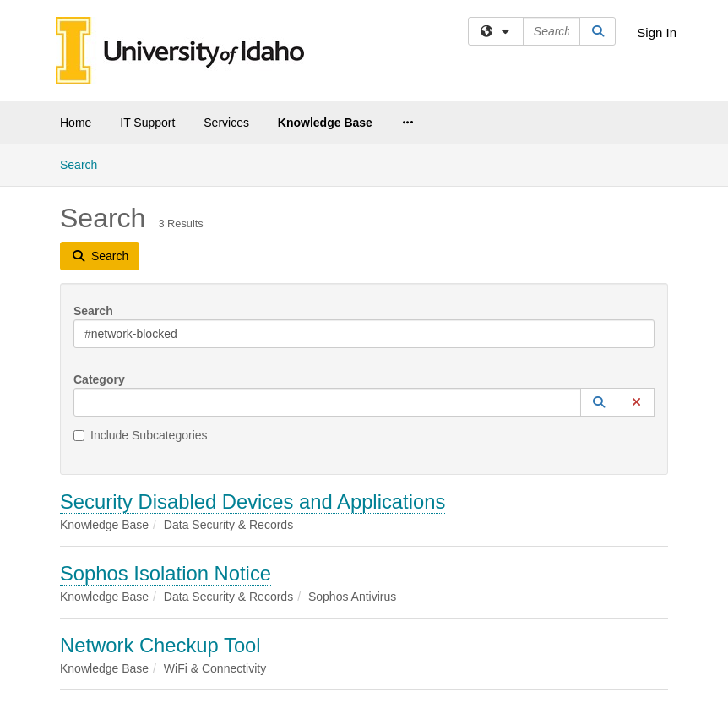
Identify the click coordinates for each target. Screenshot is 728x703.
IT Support (147, 123)
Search (85, 163)
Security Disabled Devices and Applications (253, 501)
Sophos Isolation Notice (166, 573)
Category (99, 379)
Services (226, 123)
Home (76, 123)
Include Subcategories (141, 435)
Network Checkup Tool (160, 645)
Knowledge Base (325, 123)
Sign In (657, 33)
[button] (599, 402)
